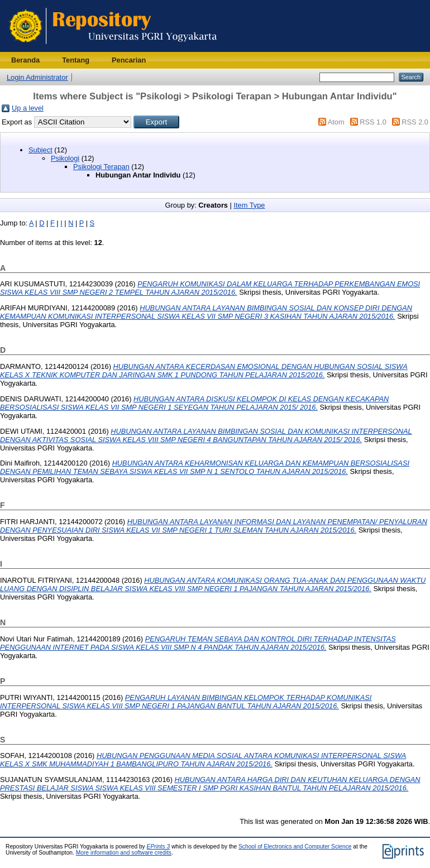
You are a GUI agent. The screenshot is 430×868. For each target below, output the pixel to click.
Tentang (76, 60)
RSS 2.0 (415, 122)
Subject (40, 150)
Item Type (249, 205)
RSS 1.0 (373, 122)
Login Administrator (37, 77)
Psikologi (65, 158)
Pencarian (129, 60)
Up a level (28, 108)
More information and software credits (124, 853)
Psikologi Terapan (101, 167)
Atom (336, 122)
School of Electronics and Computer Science (295, 847)
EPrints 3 (159, 847)
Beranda (25, 60)
